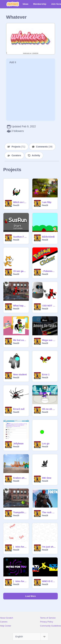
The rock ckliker (49, 512)
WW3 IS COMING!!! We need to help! (49, 581)
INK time (47, 478)
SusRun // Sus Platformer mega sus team (20, 237)
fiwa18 (16, 205)
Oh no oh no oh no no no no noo (49, 409)
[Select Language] (31, 637)
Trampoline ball (20, 512)
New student (20, 375)
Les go (46, 444)
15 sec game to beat (20, 271)
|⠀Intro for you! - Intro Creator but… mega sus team (20, 547)
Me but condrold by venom (20, 340)
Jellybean (18, 444)
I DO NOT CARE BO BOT (49, 306)
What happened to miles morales (20, 306)
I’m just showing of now (49, 547)
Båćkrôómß (48, 237)
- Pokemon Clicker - (49, 271)
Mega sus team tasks (49, 340)
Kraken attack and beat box (20, 478)
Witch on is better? (20, 202)
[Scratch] (13, 4)
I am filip (47, 202)
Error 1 (46, 375)
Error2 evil (19, 409)
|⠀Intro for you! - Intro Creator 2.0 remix (20, 581)
